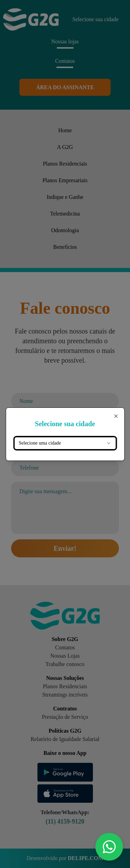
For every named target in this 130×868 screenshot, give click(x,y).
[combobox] (65, 443)
